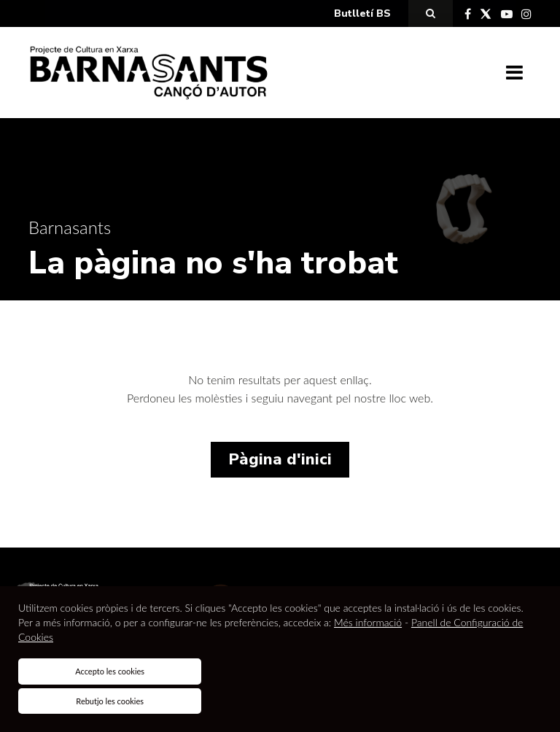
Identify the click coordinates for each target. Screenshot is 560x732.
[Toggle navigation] (514, 73)
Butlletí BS (362, 13)
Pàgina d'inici (280, 459)
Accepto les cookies (110, 671)
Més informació (368, 622)
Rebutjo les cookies (110, 701)
